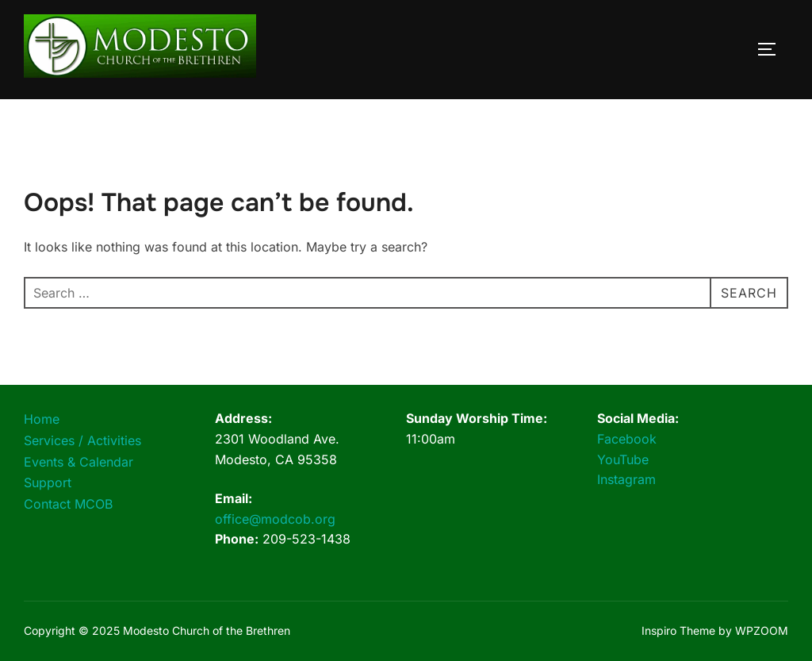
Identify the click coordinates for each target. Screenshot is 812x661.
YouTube (623, 459)
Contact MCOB (68, 504)
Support (48, 482)
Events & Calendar (79, 462)
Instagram (626, 479)
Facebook (627, 439)
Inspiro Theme (678, 630)
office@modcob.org (275, 519)
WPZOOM (762, 630)
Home (42, 419)
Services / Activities (82, 440)
